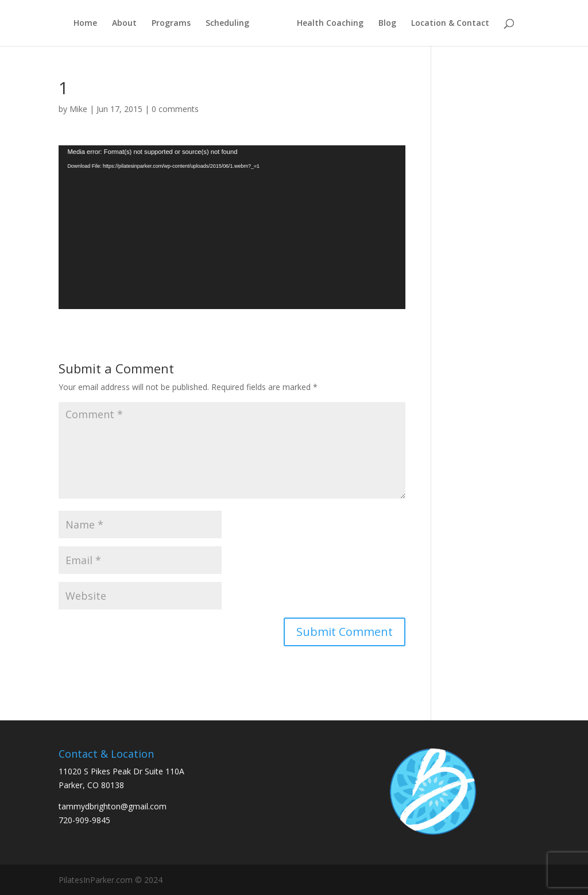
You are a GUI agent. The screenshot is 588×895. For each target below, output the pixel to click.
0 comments (175, 109)
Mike (78, 109)
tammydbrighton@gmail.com (113, 806)
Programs (171, 24)
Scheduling (227, 24)
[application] (232, 227)
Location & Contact (450, 24)
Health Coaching (330, 24)
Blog (387, 24)
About (124, 24)
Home (85, 24)
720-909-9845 (84, 820)
